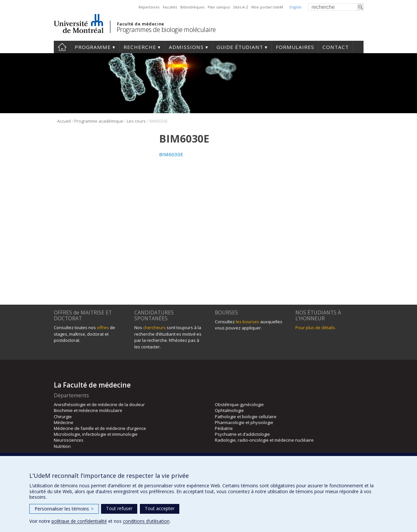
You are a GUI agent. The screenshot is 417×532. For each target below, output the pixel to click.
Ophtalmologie (229, 410)
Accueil (62, 47)
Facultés (170, 7)
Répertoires (149, 7)
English (296, 7)
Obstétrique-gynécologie (239, 404)
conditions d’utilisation (146, 521)
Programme (93, 47)
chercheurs (154, 327)
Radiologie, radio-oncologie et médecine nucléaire (264, 440)
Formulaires (295, 47)
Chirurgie (63, 417)
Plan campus (219, 7)
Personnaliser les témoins (64, 509)
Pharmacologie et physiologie (244, 422)
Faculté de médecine (141, 24)
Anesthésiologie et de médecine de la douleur (99, 404)
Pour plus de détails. (316, 327)
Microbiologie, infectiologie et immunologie (96, 434)
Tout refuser (119, 508)
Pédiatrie (224, 428)
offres (103, 327)
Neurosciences (69, 440)
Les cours (136, 121)
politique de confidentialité (79, 521)
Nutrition (62, 446)
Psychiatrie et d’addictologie (242, 434)
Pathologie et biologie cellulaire (246, 417)
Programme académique (99, 121)
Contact (336, 47)
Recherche (140, 47)
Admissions (186, 47)
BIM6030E (171, 154)
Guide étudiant (240, 47)
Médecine (64, 422)
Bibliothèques (192, 7)
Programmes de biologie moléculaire (166, 30)
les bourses (247, 322)
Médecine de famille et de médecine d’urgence (100, 428)
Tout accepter (160, 508)
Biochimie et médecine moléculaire (88, 410)
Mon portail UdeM (267, 7)
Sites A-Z (241, 7)
